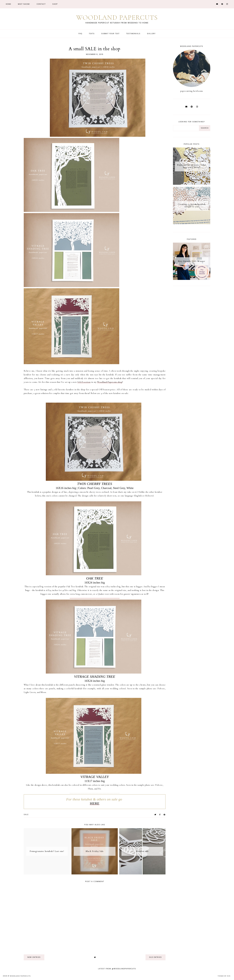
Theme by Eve (224, 976)
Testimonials (133, 34)
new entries (34, 957)
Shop (55, 4)
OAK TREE (95, 578)
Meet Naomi (24, 4)
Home (9, 4)
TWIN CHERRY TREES (95, 484)
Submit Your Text (110, 34)
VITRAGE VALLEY (95, 777)
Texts (92, 34)
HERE (95, 803)
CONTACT (41, 4)
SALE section (84, 382)
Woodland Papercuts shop (110, 382)
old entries (156, 957)
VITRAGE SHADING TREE (95, 677)
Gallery (151, 34)
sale (26, 815)
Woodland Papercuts (117, 18)
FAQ (80, 34)
